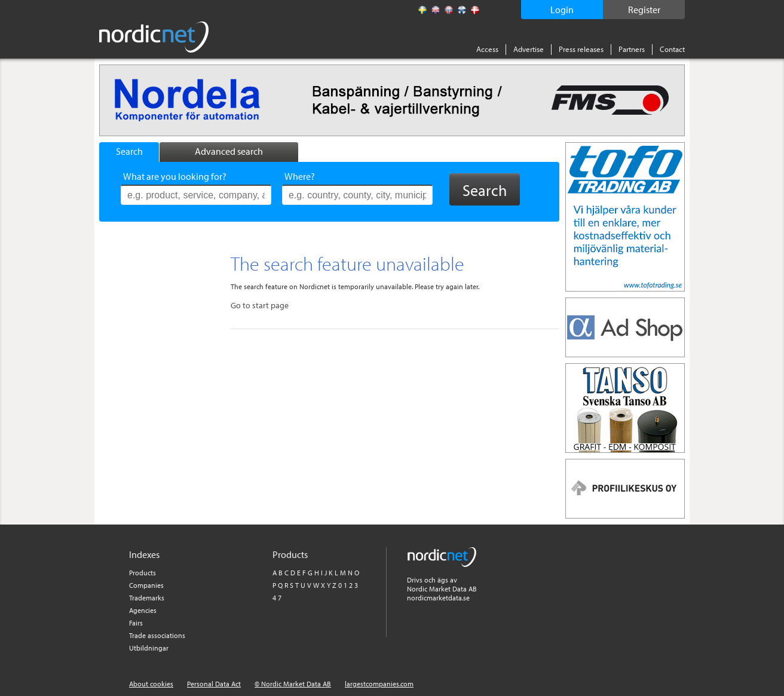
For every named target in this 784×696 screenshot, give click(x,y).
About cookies (151, 684)
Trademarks (147, 598)
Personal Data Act (214, 684)
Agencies (143, 610)
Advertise (529, 49)
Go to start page (260, 305)
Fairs (136, 623)
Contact (672, 49)
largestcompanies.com (379, 684)
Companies (146, 585)
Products (143, 573)
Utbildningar (149, 648)
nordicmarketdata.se (438, 598)
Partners (632, 49)
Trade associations (157, 635)
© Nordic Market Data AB (293, 684)
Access (487, 49)
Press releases (581, 49)
